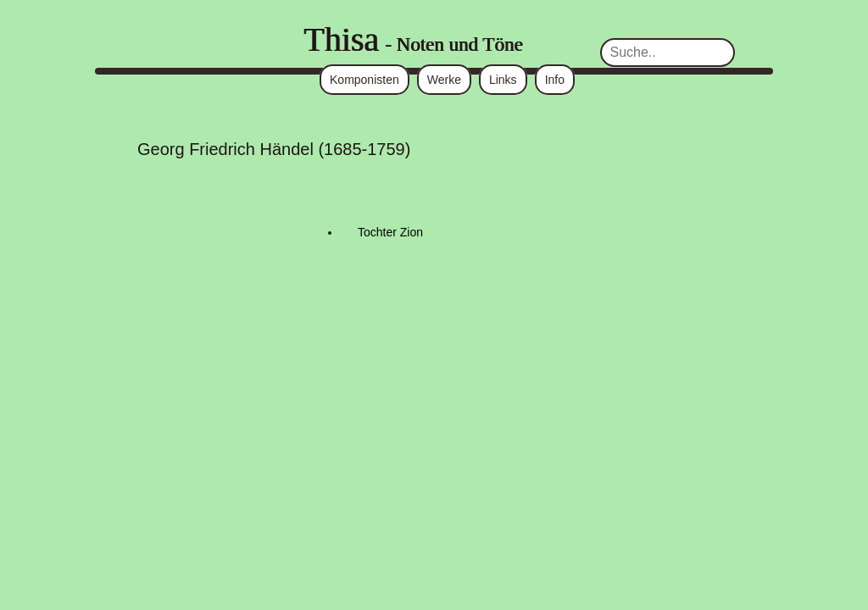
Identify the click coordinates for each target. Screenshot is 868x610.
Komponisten (364, 80)
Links (503, 80)
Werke (444, 80)
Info (555, 80)
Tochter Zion (390, 232)
